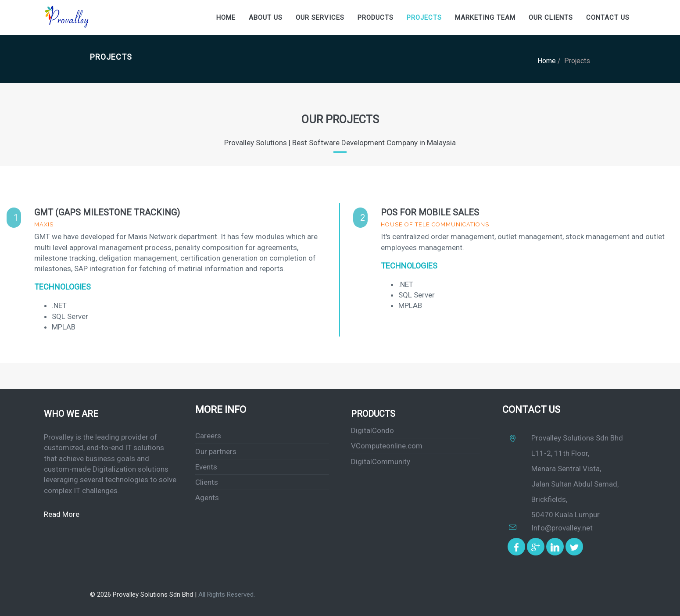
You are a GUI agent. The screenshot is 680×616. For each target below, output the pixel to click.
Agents (207, 498)
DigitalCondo (372, 430)
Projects (424, 18)
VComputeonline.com (387, 446)
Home (226, 18)
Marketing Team (485, 18)
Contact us (608, 18)
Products (376, 18)
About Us (266, 18)
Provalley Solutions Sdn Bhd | (156, 595)
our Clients (551, 18)
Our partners (216, 451)
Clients (207, 482)
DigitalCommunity (381, 462)
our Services (320, 18)
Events (206, 467)
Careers (208, 436)
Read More (62, 514)
